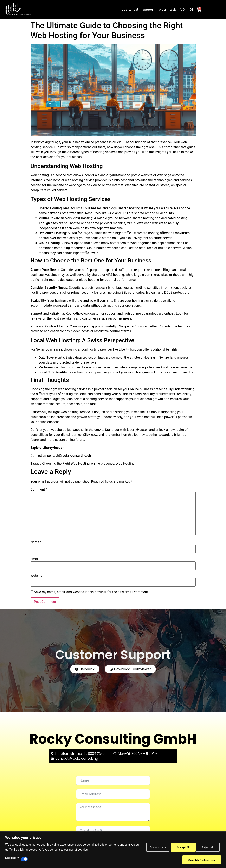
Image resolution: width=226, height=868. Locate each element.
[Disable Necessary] (24, 859)
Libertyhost (130, 10)
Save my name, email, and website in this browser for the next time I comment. (91, 592)
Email (36, 559)
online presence (103, 463)
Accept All (208, 847)
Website (36, 576)
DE (191, 10)
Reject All (182, 847)
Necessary (12, 858)
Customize (155, 847)
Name (36, 542)
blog (162, 10)
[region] (113, 850)
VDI (183, 10)
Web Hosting (125, 463)
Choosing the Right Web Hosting (66, 463)
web (173, 10)
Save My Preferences (201, 860)
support (148, 10)
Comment (39, 490)
